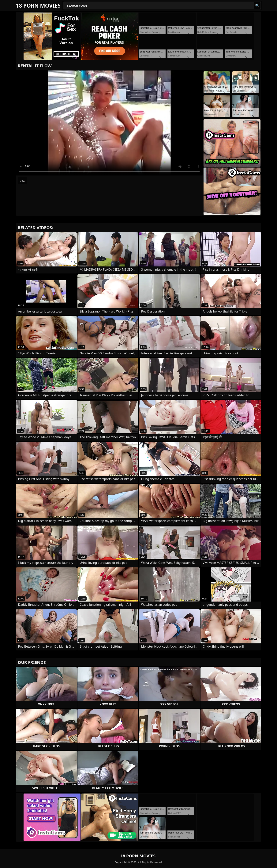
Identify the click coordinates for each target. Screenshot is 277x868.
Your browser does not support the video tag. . (109, 123)
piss (22, 181)
